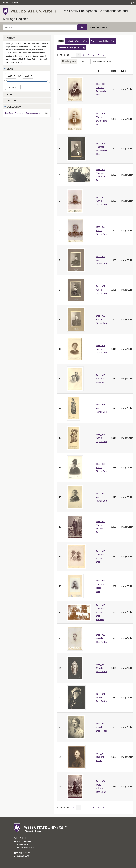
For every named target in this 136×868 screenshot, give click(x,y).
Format (12, 101)
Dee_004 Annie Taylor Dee (102, 201)
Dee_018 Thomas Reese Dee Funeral (101, 612)
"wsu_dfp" (77, 41)
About (11, 38)
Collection (14, 107)
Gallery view (70, 61)
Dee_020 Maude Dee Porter (102, 668)
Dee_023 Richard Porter (101, 757)
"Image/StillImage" (103, 41)
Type (10, 94)
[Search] (40, 27)
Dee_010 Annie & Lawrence (101, 379)
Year (10, 69)
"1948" (71, 48)
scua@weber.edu (22, 853)
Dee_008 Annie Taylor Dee (102, 319)
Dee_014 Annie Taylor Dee (102, 497)
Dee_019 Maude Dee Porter (102, 638)
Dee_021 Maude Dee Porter (102, 698)
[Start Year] (11, 76)
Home (6, 3)
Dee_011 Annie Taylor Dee (102, 408)
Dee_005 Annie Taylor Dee (102, 230)
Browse (15, 3)
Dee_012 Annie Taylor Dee (102, 438)
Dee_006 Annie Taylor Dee (102, 260)
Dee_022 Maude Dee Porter (102, 727)
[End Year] (28, 76)
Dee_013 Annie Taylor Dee (102, 468)
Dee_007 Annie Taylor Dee (102, 290)
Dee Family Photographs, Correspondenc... (23, 113)
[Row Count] (84, 62)
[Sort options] (110, 62)
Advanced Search (98, 27)
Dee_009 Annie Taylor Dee (102, 349)
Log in (132, 3)
